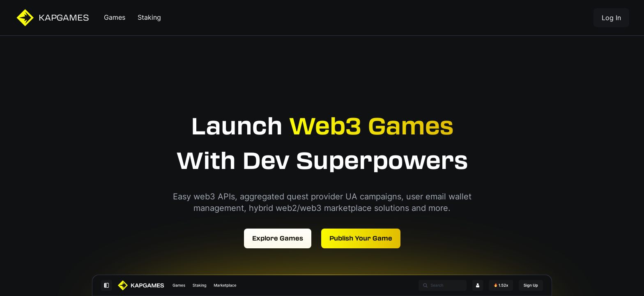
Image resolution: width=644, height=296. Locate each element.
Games (115, 18)
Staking (149, 18)
